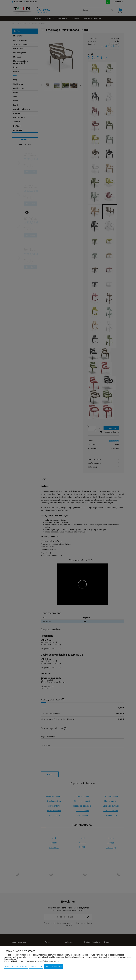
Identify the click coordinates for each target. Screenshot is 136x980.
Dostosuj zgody (36, 966)
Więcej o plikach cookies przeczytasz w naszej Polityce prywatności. (32, 961)
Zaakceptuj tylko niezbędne (16, 966)
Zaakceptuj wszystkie (53, 966)
